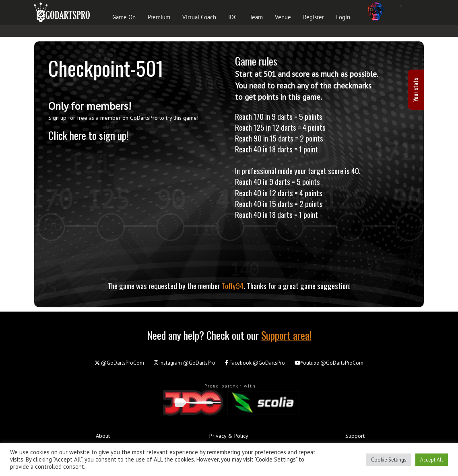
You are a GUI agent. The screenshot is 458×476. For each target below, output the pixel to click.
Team (256, 17)
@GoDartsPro (185, 363)
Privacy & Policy (229, 436)
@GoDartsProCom (119, 363)
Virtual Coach (199, 17)
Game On (124, 17)
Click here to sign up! (88, 135)
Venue (283, 17)
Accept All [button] (432, 460)
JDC (233, 17)
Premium (159, 17)
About (103, 436)
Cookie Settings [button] (389, 460)
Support (355, 436)
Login (343, 17)
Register (314, 17)
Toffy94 (233, 285)
